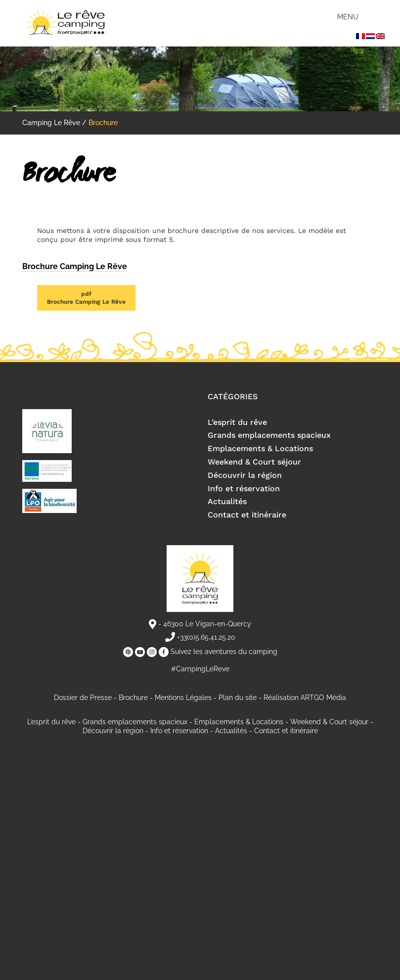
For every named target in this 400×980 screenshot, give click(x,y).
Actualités (227, 501)
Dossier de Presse (83, 698)
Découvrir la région (245, 475)
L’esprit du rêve (237, 422)
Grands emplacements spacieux (269, 435)
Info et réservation (244, 489)
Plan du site (238, 698)
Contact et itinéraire (247, 515)
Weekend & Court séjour (254, 462)
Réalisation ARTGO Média (305, 698)
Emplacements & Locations (260, 448)
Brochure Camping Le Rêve (86, 298)
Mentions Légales (183, 698)
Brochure (133, 698)
